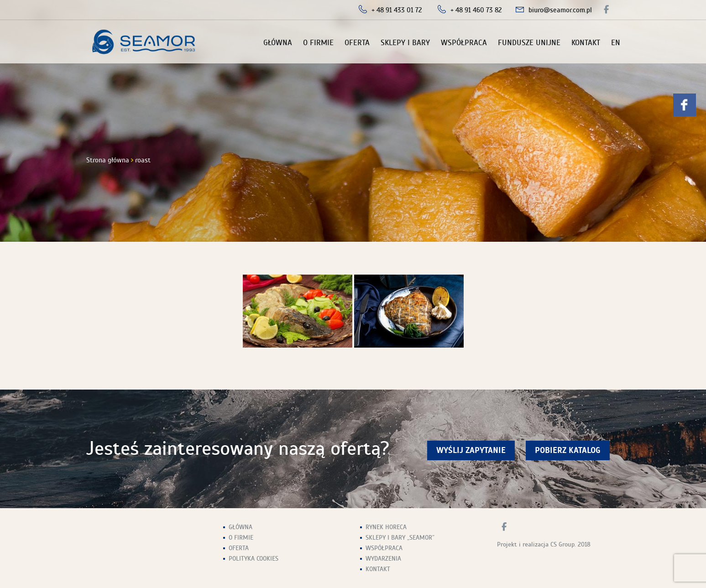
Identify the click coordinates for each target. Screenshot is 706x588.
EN (616, 43)
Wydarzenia (383, 559)
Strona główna (108, 160)
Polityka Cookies (254, 559)
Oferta (357, 43)
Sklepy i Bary (405, 43)
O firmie (318, 43)
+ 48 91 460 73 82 (476, 10)
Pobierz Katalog (568, 450)
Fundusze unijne (529, 43)
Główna (278, 43)
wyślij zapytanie (471, 450)
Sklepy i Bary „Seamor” (400, 538)
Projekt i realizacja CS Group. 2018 (544, 544)
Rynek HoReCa (386, 527)
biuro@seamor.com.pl (560, 10)
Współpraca (464, 43)
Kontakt (586, 43)
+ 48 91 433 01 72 (397, 10)
